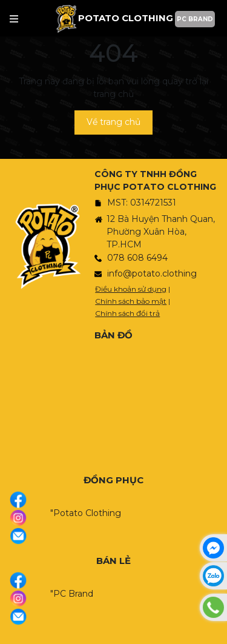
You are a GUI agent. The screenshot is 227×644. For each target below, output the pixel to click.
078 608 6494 (137, 258)
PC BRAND (195, 19)
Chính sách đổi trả (127, 313)
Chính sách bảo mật (131, 301)
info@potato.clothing (152, 273)
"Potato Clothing (86, 513)
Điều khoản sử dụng (131, 289)
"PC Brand (72, 594)
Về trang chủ (113, 122)
